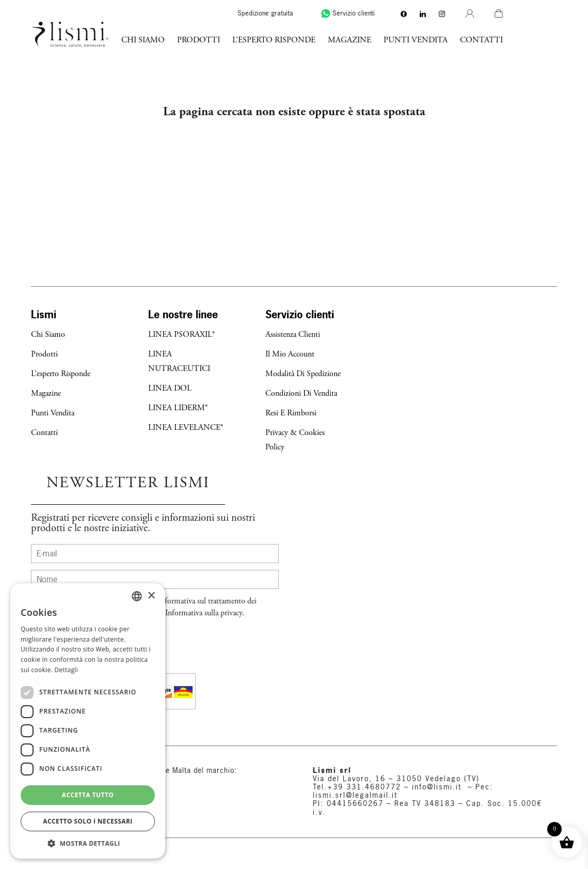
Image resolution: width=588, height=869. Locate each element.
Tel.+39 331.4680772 (357, 787)
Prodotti (253, 40)
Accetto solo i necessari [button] (88, 821)
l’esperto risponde (328, 40)
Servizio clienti (401, 13)
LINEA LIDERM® (178, 408)
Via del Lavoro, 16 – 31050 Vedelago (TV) (396, 779)
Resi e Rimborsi (291, 413)
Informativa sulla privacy (204, 613)
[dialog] (88, 721)
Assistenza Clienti (293, 335)
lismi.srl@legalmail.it (355, 795)
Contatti (536, 40)
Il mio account (290, 354)
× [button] (151, 596)
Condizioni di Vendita (301, 393)
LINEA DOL (170, 388)
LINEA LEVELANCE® (186, 428)
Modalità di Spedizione (303, 374)
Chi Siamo (197, 40)
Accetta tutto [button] (88, 795)
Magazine (404, 40)
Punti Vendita (470, 40)
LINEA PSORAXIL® (181, 335)
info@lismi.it (435, 787)
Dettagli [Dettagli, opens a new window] (66, 670)
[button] (88, 843)
